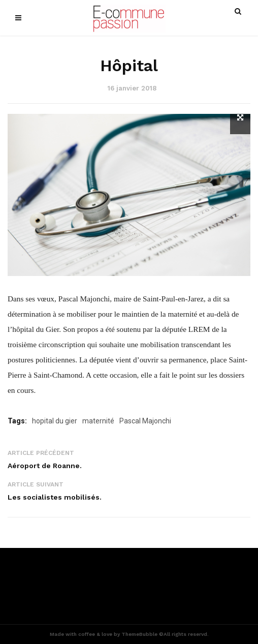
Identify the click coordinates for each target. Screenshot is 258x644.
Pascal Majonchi (145, 421)
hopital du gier (55, 421)
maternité (98, 421)
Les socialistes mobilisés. (55, 497)
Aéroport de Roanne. (45, 466)
